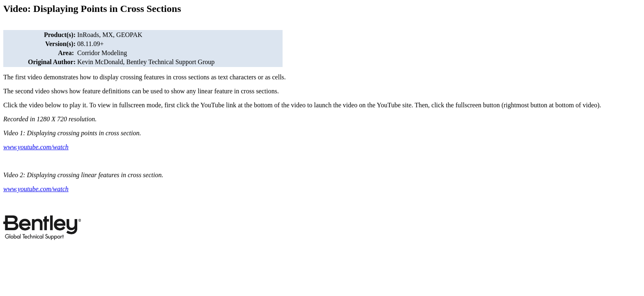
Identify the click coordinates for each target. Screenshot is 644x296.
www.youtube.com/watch (36, 147)
